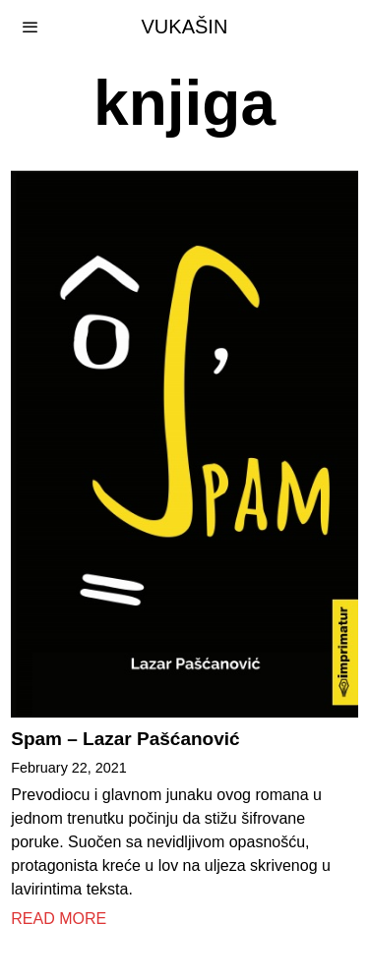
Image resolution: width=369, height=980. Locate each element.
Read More (59, 919)
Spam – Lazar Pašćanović (125, 739)
